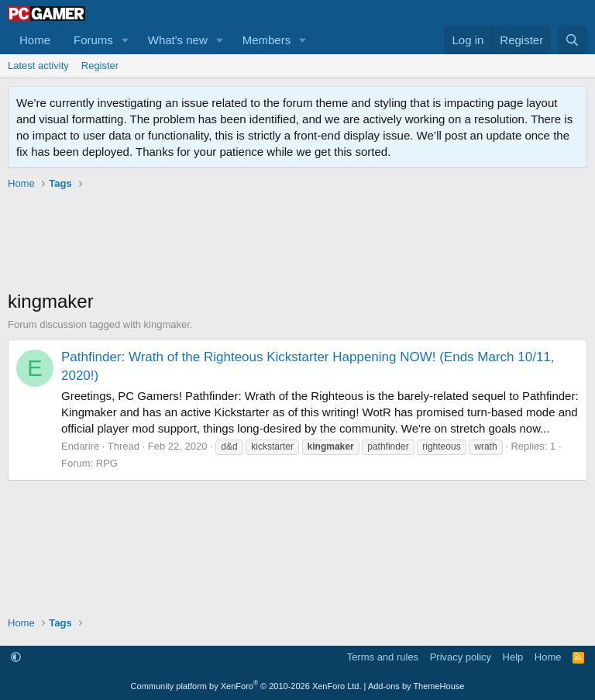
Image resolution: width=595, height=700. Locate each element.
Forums (93, 40)
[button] (126, 40)
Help (513, 657)
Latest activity (38, 66)
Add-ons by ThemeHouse (416, 686)
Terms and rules (383, 657)
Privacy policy (461, 657)
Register (100, 66)
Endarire (80, 446)
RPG (107, 463)
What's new (178, 40)
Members (267, 40)
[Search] (572, 40)
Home (35, 40)
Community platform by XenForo (246, 686)
